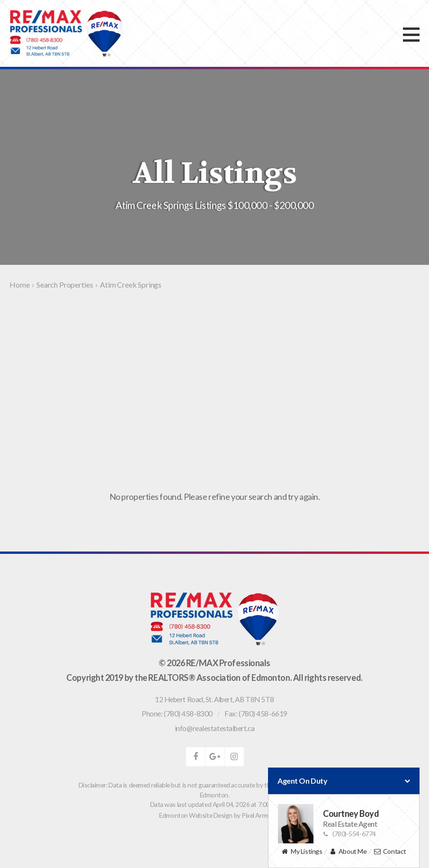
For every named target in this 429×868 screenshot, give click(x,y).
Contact (390, 852)
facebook (196, 757)
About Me (348, 852)
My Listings (302, 852)
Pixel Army (256, 815)
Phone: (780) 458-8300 (177, 714)
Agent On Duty (344, 781)
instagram (234, 757)
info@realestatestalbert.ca (214, 728)
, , (214, 699)
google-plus (215, 757)
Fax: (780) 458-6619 (256, 714)
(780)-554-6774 (349, 834)
